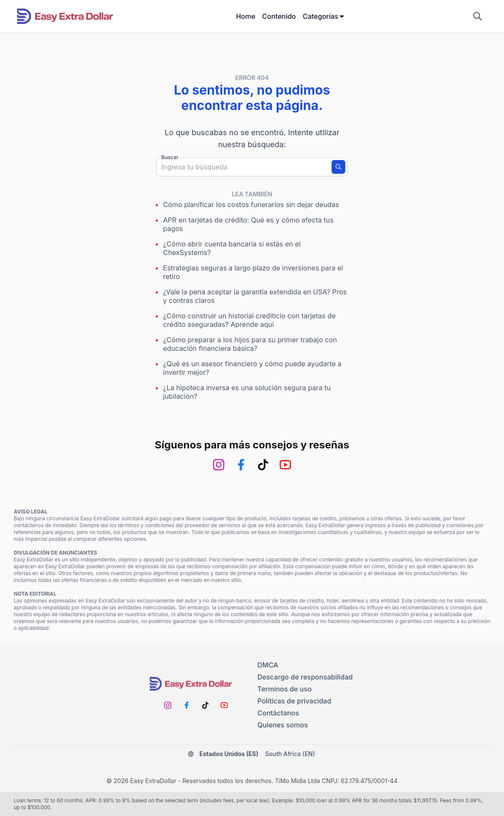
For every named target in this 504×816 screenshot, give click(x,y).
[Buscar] (338, 167)
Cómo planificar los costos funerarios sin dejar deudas (251, 205)
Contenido (279, 16)
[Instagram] (219, 465)
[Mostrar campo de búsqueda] (477, 16)
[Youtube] (285, 465)
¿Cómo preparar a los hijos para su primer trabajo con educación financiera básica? (250, 344)
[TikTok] (263, 465)
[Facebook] (241, 465)
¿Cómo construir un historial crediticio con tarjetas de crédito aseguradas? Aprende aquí (249, 320)
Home (245, 16)
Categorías (324, 16)
